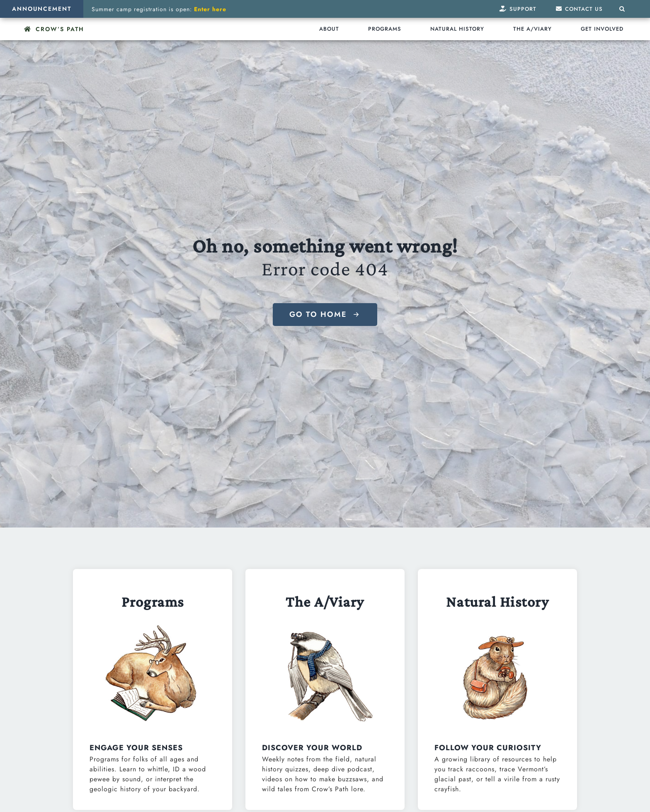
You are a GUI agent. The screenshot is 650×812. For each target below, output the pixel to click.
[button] (622, 9)
